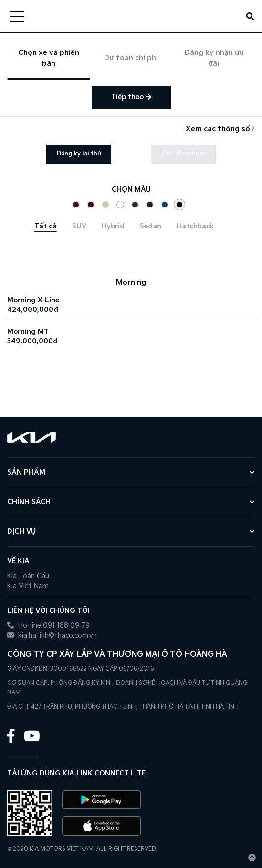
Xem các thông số (220, 129)
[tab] (46, 226)
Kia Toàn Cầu (28, 576)
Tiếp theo (131, 97)
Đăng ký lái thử (79, 154)
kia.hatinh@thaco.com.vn (52, 635)
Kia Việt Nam (28, 586)
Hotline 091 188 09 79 (48, 625)
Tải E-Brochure (183, 154)
